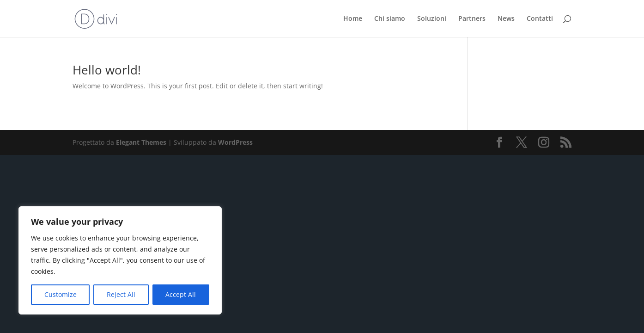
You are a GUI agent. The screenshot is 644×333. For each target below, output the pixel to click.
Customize (61, 294)
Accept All (181, 294)
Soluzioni (432, 19)
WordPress (235, 142)
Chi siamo (390, 19)
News (506, 19)
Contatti (540, 19)
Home (353, 19)
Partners (472, 19)
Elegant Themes (141, 142)
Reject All (121, 294)
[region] (120, 260)
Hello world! (107, 70)
